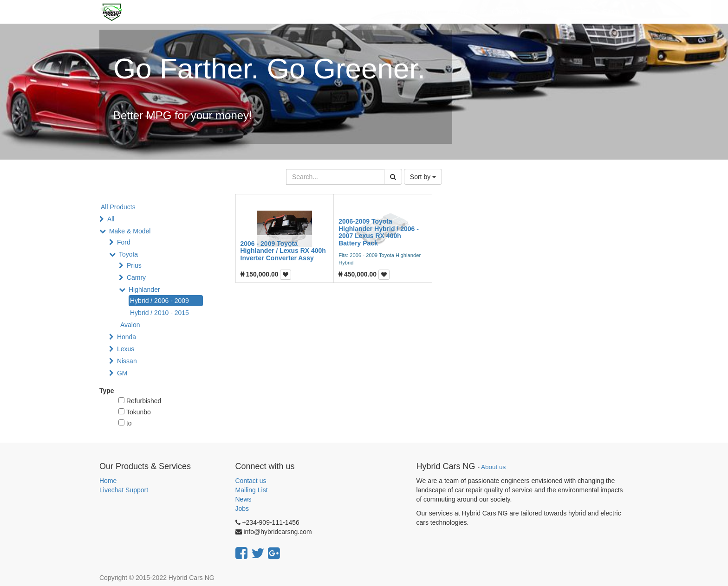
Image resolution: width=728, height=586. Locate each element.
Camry (136, 277)
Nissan (127, 361)
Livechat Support (124, 490)
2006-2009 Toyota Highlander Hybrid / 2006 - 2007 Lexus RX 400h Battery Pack (379, 232)
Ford (124, 242)
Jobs (242, 509)
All (111, 219)
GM (122, 373)
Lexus (126, 349)
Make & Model (130, 231)
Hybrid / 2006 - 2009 (159, 301)
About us (493, 467)
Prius (134, 265)
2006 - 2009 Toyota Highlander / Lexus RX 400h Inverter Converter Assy (283, 251)
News (244, 499)
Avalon (130, 325)
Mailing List (252, 490)
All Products (118, 207)
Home (108, 481)
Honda (127, 337)
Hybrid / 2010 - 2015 (159, 313)
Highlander (144, 290)
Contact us (251, 481)
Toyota (128, 254)
